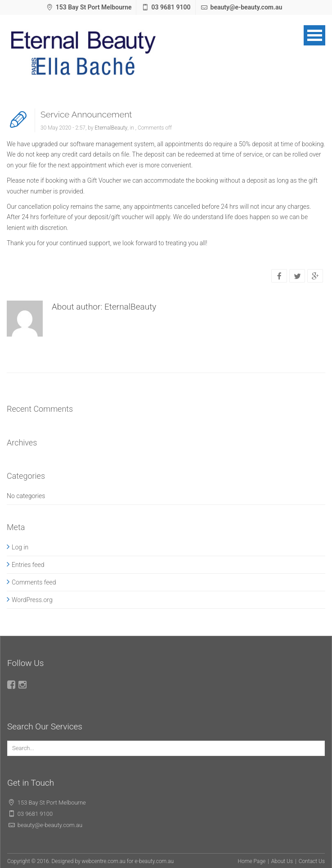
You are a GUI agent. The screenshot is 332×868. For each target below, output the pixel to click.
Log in (20, 547)
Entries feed (28, 565)
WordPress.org (32, 600)
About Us (282, 861)
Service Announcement (86, 114)
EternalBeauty (111, 128)
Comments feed (34, 582)
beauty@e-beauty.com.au (247, 7)
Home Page (252, 861)
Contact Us (312, 861)
